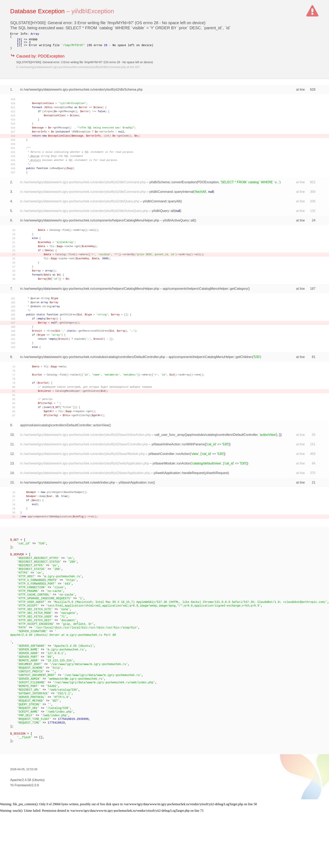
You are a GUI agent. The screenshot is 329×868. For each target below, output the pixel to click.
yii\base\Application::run (136, 482)
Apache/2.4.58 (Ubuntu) (27, 780)
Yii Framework (20, 785)
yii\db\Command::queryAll (161, 201)
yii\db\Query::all (163, 211)
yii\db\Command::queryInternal (171, 192)
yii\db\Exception (93, 11)
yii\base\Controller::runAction (169, 454)
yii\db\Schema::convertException (173, 182)
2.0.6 (35, 785)
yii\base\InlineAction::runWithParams (178, 444)
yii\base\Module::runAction (172, 463)
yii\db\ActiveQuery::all (178, 220)
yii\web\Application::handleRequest (179, 473)
